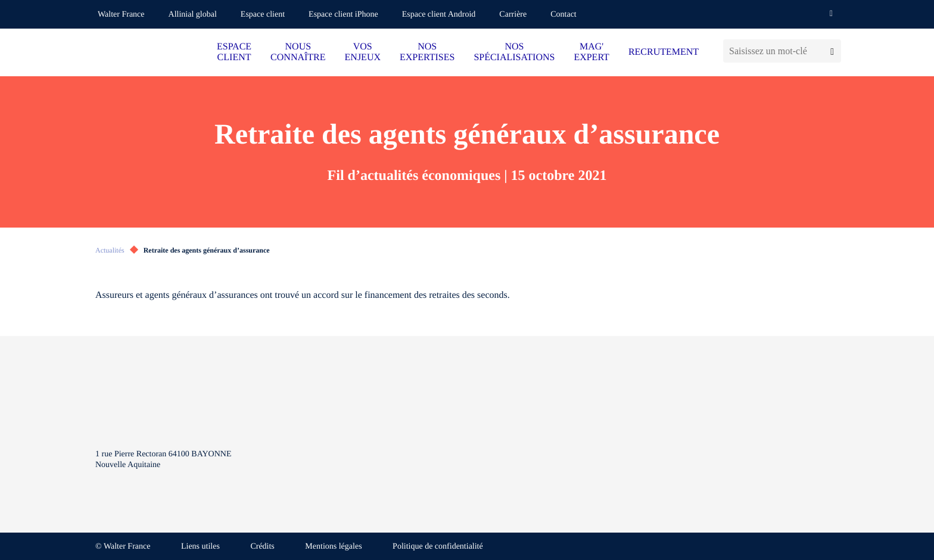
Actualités (110, 250)
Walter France (121, 15)
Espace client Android (439, 15)
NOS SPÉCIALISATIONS (514, 52)
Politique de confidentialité (438, 547)
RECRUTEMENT (664, 52)
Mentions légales (333, 547)
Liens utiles (200, 547)
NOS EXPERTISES (427, 52)
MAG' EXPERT (591, 52)
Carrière (513, 15)
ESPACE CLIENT (234, 52)
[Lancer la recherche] (832, 51)
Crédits (262, 547)
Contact (563, 15)
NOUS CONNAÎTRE (298, 52)
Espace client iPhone (343, 15)
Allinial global (193, 15)
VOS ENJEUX (363, 52)
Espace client (263, 15)
